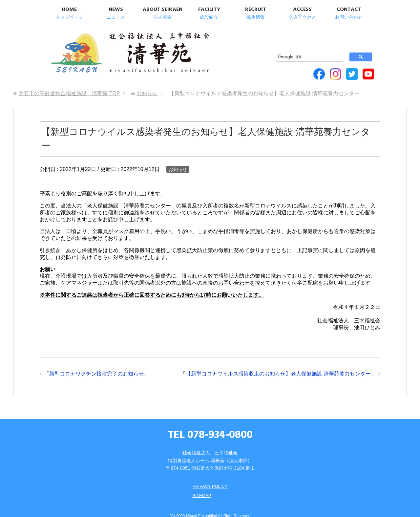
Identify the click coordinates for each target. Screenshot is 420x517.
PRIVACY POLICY (210, 475)
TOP (69, 83)
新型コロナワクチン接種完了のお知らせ (96, 363)
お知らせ (178, 158)
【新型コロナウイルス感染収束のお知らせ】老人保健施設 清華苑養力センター (278, 363)
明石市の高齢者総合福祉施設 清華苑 (114, 49)
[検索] (298, 36)
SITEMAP (201, 485)
